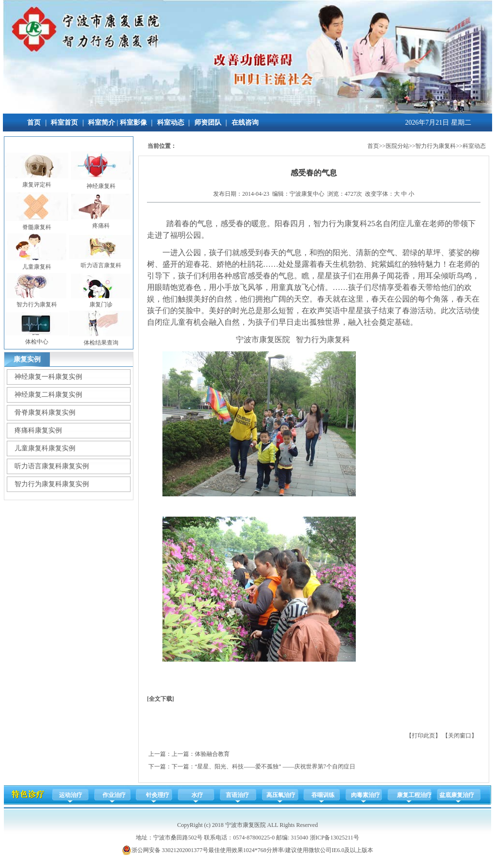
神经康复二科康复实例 (48, 395)
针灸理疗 (158, 795)
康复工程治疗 (414, 795)
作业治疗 (114, 795)
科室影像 (133, 123)
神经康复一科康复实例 (48, 377)
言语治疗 (237, 795)
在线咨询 (245, 123)
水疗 (197, 795)
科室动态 (171, 123)
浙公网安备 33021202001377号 (165, 850)
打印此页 (423, 736)
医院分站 (397, 146)
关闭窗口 (460, 736)
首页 (34, 123)
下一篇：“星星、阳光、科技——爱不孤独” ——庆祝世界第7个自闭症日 (263, 767)
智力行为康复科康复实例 (52, 484)
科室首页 (64, 123)
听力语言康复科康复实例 (52, 466)
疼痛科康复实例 (38, 430)
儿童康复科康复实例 (45, 448)
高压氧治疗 (281, 795)
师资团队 (208, 123)
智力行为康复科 (436, 146)
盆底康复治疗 (457, 795)
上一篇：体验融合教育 (201, 754)
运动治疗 (71, 795)
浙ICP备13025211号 (335, 838)
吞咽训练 (323, 795)
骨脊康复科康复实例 (45, 412)
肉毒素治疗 (365, 795)
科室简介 (102, 123)
